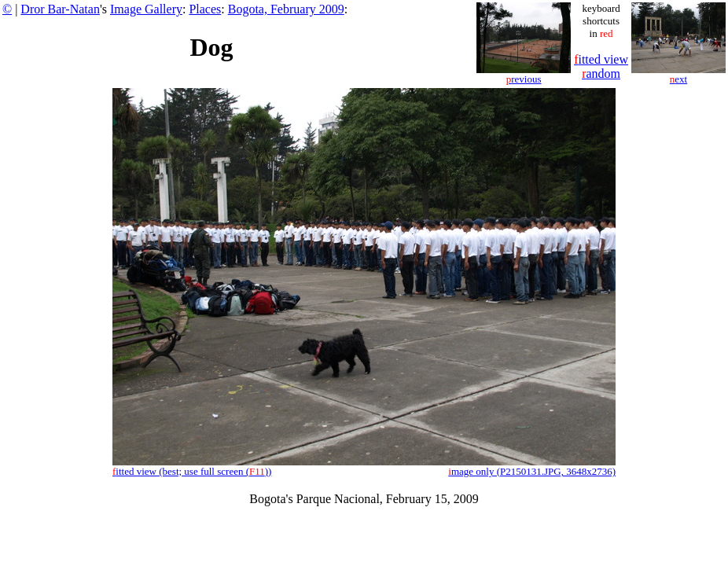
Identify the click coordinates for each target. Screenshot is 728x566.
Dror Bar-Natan (60, 9)
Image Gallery (146, 9)
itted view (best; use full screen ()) (192, 471)
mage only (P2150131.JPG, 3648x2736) (532, 471)
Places (205, 9)
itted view (601, 59)
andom (601, 74)
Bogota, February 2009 (286, 9)
